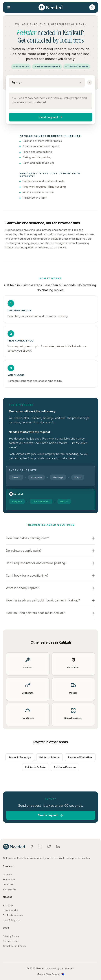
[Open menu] (9, 7)
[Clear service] (90, 82)
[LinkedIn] (58, 847)
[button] (92, 7)
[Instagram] (40, 847)
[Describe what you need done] (50, 101)
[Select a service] (47, 82)
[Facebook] (32, 847)
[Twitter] (49, 847)
